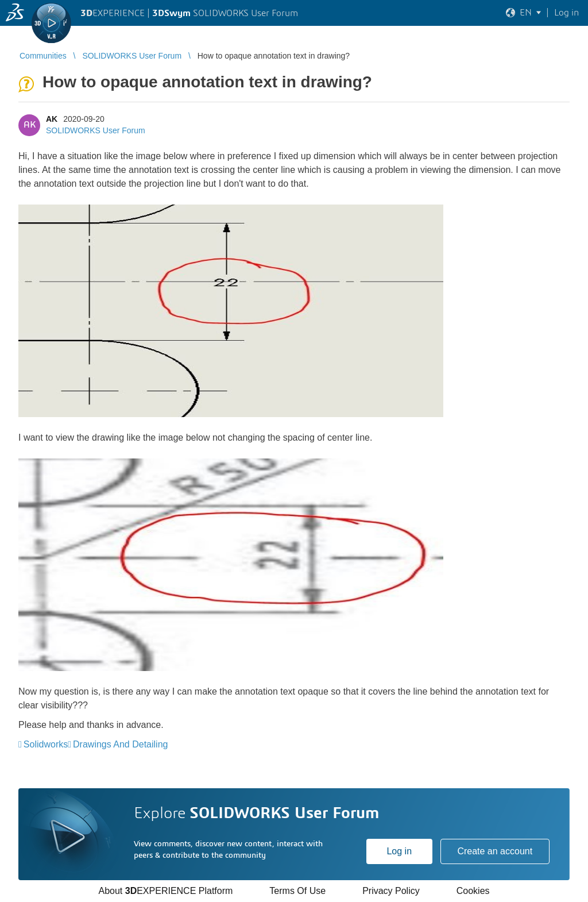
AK (52, 119)
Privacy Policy (391, 891)
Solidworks (46, 744)
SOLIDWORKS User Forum (96, 130)
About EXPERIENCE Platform (165, 891)
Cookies (473, 891)
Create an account (495, 851)
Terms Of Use (297, 891)
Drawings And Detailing (120, 744)
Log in (399, 851)
